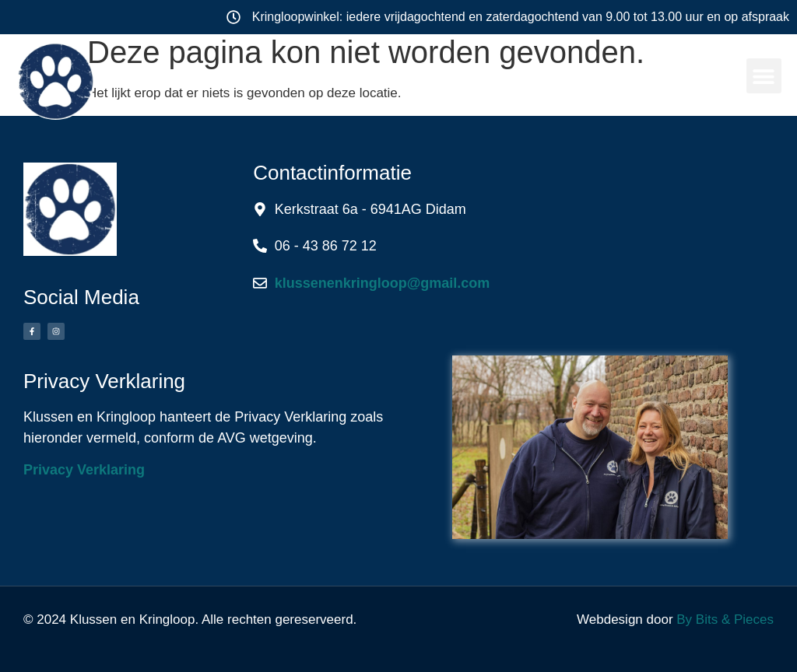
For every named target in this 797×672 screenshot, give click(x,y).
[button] (764, 76)
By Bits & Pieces (725, 619)
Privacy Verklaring (84, 470)
